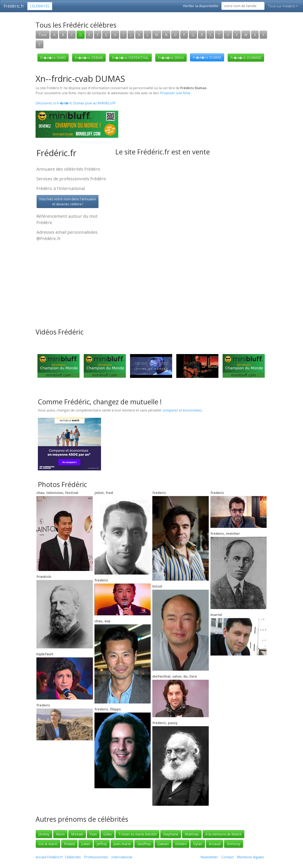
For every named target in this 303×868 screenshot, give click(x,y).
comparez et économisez (182, 410)
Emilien (181, 844)
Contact (227, 857)
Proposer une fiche (175, 93)
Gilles (108, 834)
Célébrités (40, 6)
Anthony (234, 844)
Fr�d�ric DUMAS (207, 57)
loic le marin (48, 844)
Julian (86, 844)
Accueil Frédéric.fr (49, 857)
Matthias (192, 834)
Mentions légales (251, 857)
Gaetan (163, 844)
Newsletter (209, 857)
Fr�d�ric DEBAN (89, 58)
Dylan (198, 844)
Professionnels (96, 857)
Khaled (69, 844)
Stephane (171, 834)
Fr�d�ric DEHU (171, 58)
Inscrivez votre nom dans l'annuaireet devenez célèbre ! (68, 202)
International (122, 857)
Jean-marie (122, 844)
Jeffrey (102, 844)
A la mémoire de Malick (223, 834)
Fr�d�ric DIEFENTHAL (130, 58)
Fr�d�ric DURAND (246, 58)
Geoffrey (144, 844)
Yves (93, 834)
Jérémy (44, 834)
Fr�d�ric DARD (53, 58)
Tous (43, 35)
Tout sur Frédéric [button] (282, 6)
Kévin (60, 834)
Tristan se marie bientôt (137, 834)
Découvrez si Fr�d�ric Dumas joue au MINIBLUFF (76, 103)
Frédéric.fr (14, 6)
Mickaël (77, 834)
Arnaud (215, 844)
